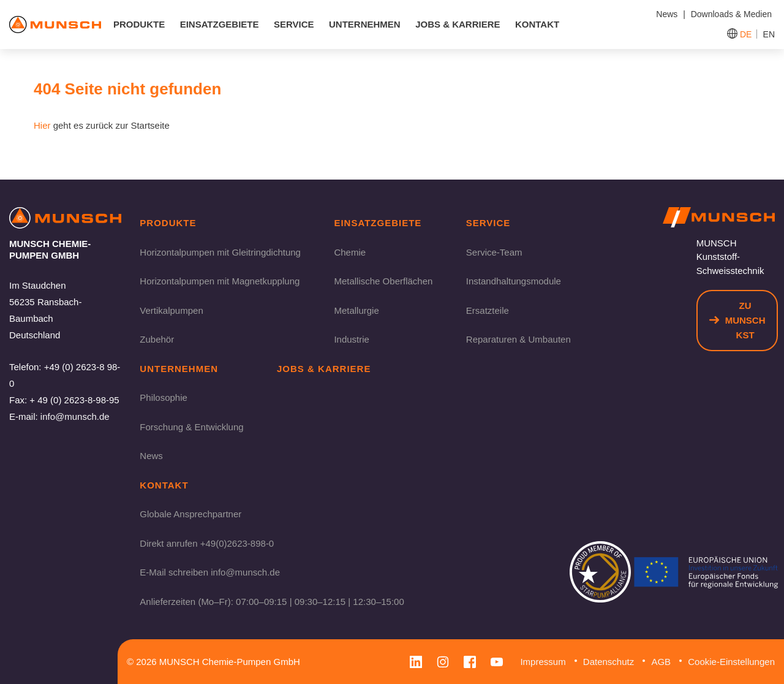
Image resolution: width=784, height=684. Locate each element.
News (151, 456)
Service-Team (494, 252)
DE (746, 34)
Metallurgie (356, 310)
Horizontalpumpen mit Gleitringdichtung (220, 252)
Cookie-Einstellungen (731, 662)
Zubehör (157, 339)
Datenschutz (609, 662)
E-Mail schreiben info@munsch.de (210, 572)
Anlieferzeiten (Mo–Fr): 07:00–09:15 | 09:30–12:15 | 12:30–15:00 (272, 602)
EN (769, 34)
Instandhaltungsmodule (514, 281)
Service (294, 24)
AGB (661, 662)
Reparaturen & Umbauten (518, 339)
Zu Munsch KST (737, 320)
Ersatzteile (488, 310)
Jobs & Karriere (458, 24)
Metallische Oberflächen (383, 281)
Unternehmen (365, 24)
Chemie (350, 252)
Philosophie (164, 397)
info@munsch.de (75, 416)
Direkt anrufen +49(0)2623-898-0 (207, 543)
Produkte (139, 24)
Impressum (543, 662)
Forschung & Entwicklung (191, 427)
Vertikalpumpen (171, 310)
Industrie (352, 339)
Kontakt (537, 24)
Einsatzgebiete (220, 24)
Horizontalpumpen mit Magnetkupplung (220, 281)
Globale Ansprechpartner (190, 514)
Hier (42, 125)
